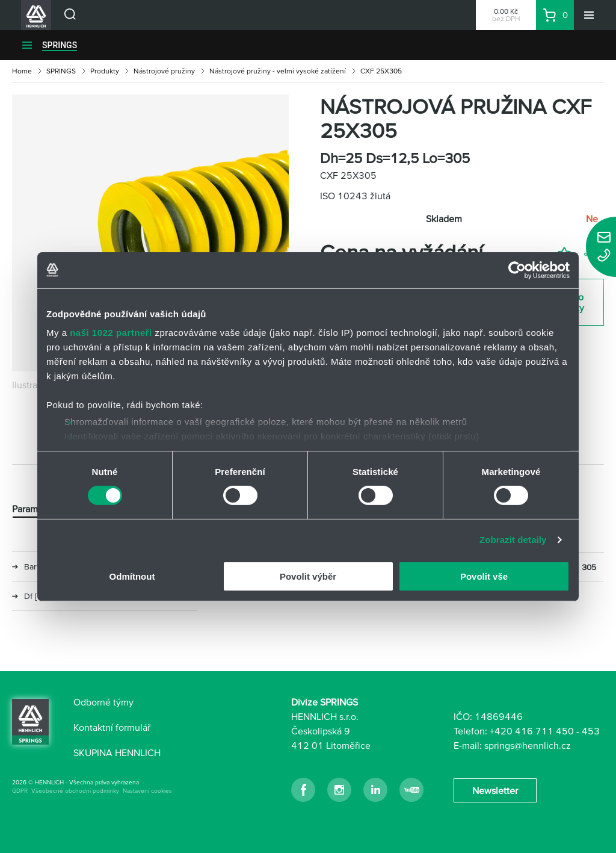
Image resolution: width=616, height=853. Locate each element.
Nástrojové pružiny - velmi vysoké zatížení (278, 71)
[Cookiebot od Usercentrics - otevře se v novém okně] (517, 270)
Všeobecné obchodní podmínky (75, 791)
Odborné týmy (103, 702)
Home (22, 71)
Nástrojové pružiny (164, 71)
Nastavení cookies (147, 791)
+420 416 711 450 (532, 731)
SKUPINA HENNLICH (117, 752)
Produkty (105, 71)
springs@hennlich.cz (528, 745)
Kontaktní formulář (112, 727)
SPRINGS (60, 45)
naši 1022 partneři (111, 333)
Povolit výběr (308, 576)
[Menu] (589, 15)
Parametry (33, 509)
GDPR (20, 791)
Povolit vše (484, 576)
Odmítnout (132, 576)
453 (591, 731)
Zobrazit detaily (513, 540)
